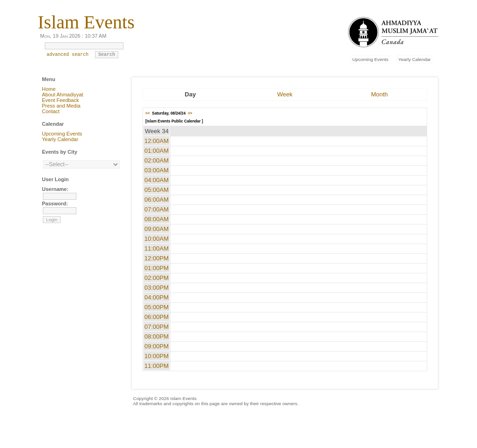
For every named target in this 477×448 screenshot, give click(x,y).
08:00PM (157, 336)
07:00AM (157, 209)
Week (285, 94)
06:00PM (157, 317)
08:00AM (157, 219)
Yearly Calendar (415, 59)
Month (379, 94)
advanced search (68, 57)
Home (49, 89)
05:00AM (157, 190)
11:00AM (157, 248)
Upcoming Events (370, 59)
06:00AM (157, 200)
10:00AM (157, 239)
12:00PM (157, 258)
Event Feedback (61, 100)
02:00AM (157, 160)
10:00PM (157, 356)
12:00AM (157, 141)
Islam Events (86, 22)
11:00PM (157, 366)
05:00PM (157, 307)
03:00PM (157, 288)
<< (148, 113)
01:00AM (157, 151)
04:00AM (157, 180)
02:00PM (157, 278)
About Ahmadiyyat (63, 95)
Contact (51, 111)
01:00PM (157, 268)
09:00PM (157, 346)
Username (54, 189)
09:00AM (157, 229)
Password (54, 204)
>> (190, 113)
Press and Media (61, 106)
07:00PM (157, 327)
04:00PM (157, 297)
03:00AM (157, 170)
